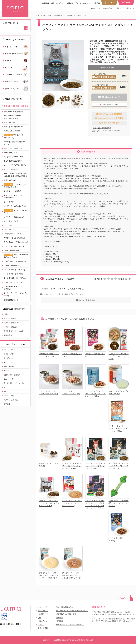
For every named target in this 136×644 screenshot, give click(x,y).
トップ (38, 16)
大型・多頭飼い (9, 366)
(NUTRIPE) (14, 246)
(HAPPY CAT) (15, 261)
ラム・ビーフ (9, 379)
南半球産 (7, 404)
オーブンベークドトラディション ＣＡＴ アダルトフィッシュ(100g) (95, 466)
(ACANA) (10, 123)
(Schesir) (9, 230)
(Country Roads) (15, 186)
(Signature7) (14, 217)
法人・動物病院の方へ (65, 607)
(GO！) (9, 202)
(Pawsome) (11, 250)
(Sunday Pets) (15, 206)
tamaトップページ (45, 607)
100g (96, 74)
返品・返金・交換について (102, 128)
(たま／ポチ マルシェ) (12, 117)
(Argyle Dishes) (15, 143)
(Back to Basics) (16, 256)
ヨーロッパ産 (9, 396)
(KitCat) (12, 191)
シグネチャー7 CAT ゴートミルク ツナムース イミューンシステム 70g (72, 503)
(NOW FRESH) (15, 238)
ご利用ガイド (119, 8)
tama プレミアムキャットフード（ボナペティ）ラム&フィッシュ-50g (49, 503)
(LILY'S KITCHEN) (13, 288)
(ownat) (11, 169)
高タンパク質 (9, 354)
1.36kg (96, 85)
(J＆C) (11, 221)
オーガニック (9, 358)
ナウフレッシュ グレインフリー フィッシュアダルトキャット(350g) (118, 428)
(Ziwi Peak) (15, 212)
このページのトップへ (127, 598)
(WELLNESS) (13, 161)
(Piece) (15, 278)
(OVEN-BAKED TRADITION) (15, 175)
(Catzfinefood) (13, 197)
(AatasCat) (13, 127)
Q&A (39, 618)
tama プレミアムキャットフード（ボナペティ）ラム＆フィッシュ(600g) (72, 466)
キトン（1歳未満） (11, 319)
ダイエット (8, 362)
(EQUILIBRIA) (15, 165)
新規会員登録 (43, 628)
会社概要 (60, 618)
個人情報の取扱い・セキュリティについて (72, 611)
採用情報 (60, 621)
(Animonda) (12, 131)
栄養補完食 (8, 335)
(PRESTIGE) (14, 270)
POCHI (70, 625)
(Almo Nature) (15, 136)
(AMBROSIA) (14, 157)
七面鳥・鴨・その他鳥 (12, 375)
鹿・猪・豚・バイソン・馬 (14, 383)
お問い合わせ (130, 8)
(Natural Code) (16, 242)
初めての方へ (107, 8)
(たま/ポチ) (13, 112)
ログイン (70, 294)
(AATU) (10, 153)
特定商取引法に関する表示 (66, 614)
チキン (6, 371)
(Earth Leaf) (13, 148)
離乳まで (7, 314)
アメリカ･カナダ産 (11, 400)
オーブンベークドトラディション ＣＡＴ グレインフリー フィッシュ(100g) (119, 466)
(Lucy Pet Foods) (15, 294)
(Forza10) (12, 266)
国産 (5, 392)
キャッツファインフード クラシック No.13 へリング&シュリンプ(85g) (96, 394)
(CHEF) (9, 225)
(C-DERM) (12, 234)
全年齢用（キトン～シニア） (14, 331)
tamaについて (96, 8)
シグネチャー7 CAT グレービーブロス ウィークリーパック (119, 356)
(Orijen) (10, 180)
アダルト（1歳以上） (12, 323)
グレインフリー (9, 350)
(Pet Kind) (13, 274)
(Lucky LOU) (13, 282)
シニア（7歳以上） (11, 327)
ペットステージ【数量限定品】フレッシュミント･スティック (119, 503)
